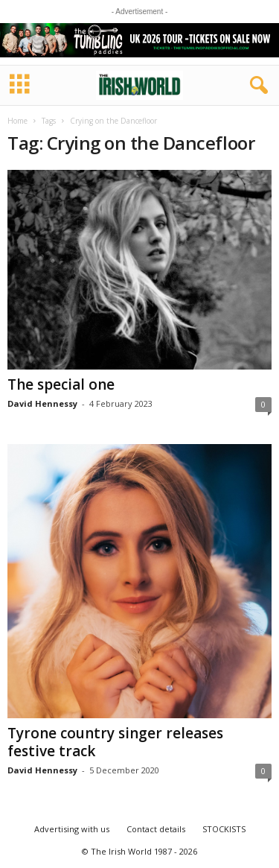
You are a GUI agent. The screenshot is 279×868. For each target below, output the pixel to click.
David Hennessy (42, 403)
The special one (61, 384)
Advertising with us (72, 829)
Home (17, 121)
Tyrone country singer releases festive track (115, 742)
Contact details (156, 829)
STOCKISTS (224, 829)
